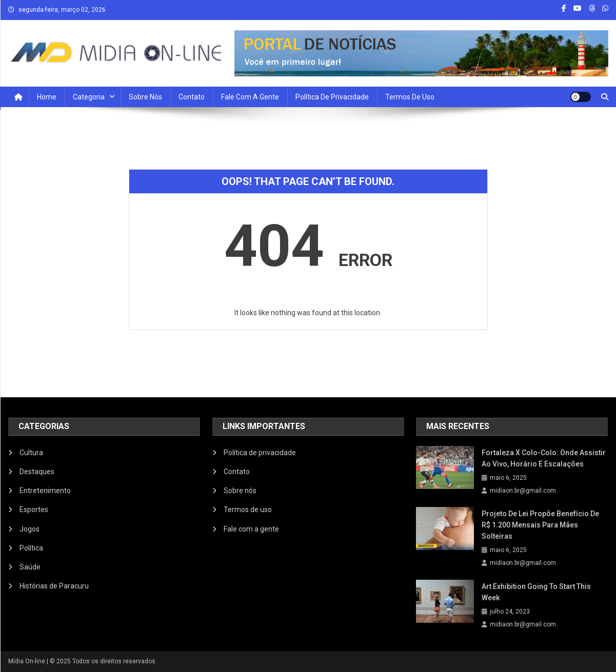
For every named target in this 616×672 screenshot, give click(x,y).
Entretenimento (45, 491)
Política (31, 548)
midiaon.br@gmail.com (523, 491)
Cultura (31, 453)
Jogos (29, 529)
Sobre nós (145, 97)
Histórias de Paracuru (54, 586)
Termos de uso (410, 97)
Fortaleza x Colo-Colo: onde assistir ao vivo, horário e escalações (544, 458)
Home (47, 97)
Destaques (37, 472)
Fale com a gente (251, 529)
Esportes (34, 510)
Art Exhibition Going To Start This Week (536, 592)
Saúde (30, 567)
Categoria (89, 97)
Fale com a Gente (250, 97)
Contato (192, 97)
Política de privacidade (332, 97)
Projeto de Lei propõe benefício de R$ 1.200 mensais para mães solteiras (540, 525)
